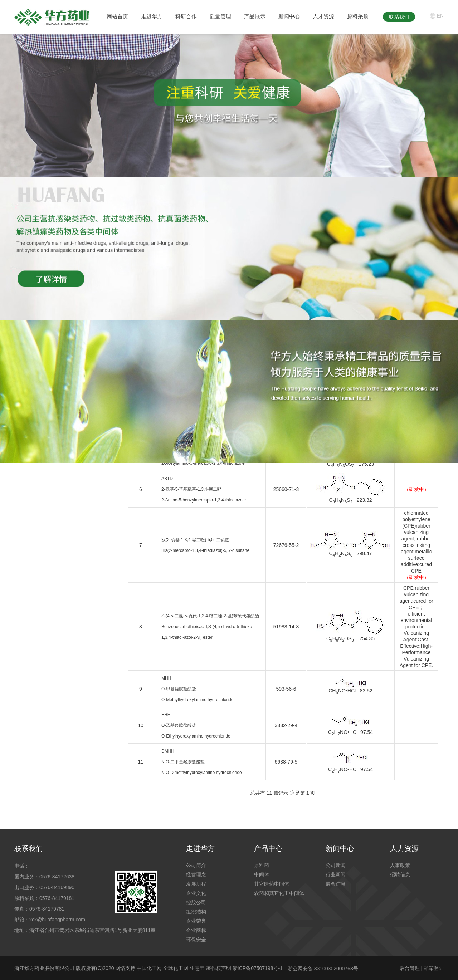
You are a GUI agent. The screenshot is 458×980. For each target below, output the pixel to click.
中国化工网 (149, 968)
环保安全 (196, 940)
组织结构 (196, 912)
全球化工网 (176, 968)
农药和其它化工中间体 (279, 893)
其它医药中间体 (272, 884)
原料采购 (358, 16)
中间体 (262, 874)
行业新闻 (336, 874)
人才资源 (323, 16)
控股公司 (196, 902)
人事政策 (400, 865)
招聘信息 (400, 874)
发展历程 (196, 884)
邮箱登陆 (434, 968)
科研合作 (186, 16)
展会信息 (336, 884)
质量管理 (220, 16)
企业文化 (196, 893)
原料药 (262, 865)
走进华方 (152, 16)
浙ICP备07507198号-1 (258, 968)
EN (440, 16)
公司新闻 (336, 865)
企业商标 (196, 930)
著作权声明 (219, 968)
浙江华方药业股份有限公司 (44, 968)
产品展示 (255, 16)
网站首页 (117, 16)
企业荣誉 (196, 921)
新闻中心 (289, 16)
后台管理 (410, 968)
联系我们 (399, 17)
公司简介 (196, 865)
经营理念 (196, 874)
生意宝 (197, 968)
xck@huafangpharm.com (57, 920)
